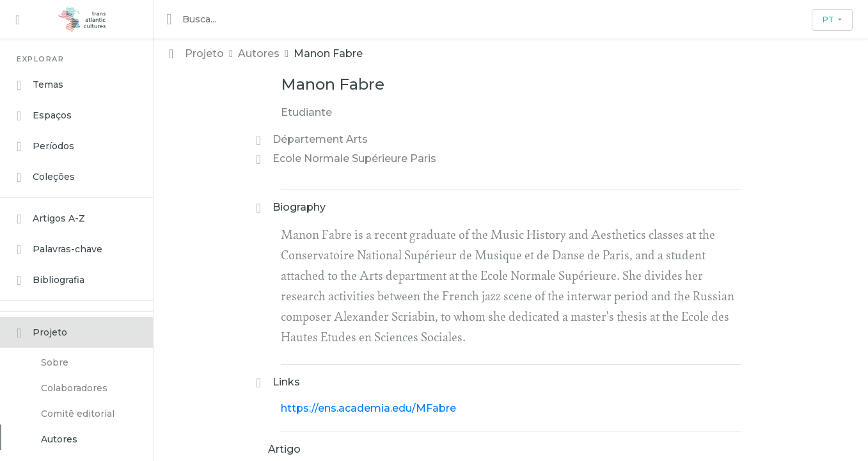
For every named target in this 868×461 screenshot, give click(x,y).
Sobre (55, 362)
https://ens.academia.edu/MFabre (368, 408)
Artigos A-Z (51, 219)
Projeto (42, 333)
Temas (40, 85)
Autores (59, 439)
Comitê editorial (78, 414)
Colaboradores (74, 388)
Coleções (46, 177)
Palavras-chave (59, 250)
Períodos (45, 147)
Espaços (44, 116)
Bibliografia (51, 280)
